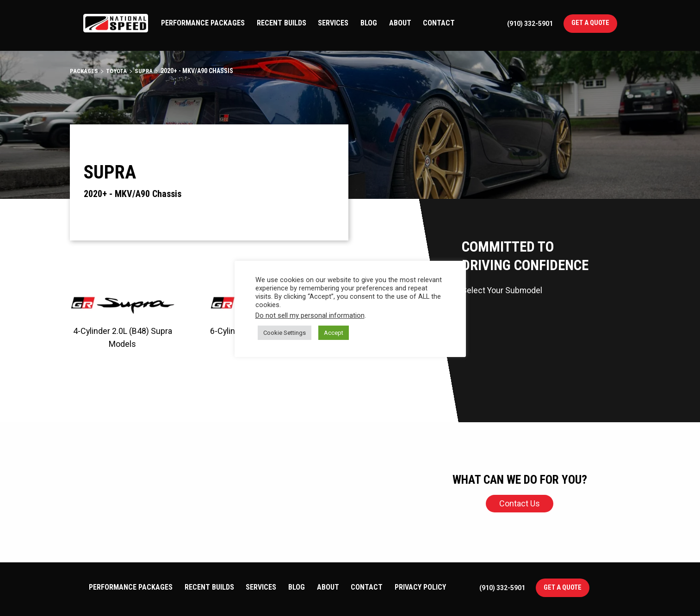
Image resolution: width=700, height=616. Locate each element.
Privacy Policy (420, 587)
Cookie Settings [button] (285, 333)
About (400, 23)
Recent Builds (282, 23)
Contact (439, 23)
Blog (369, 23)
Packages (84, 71)
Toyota (118, 71)
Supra (146, 71)
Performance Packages (203, 23)
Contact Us (520, 503)
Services (333, 23)
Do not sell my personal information (310, 315)
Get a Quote (590, 23)
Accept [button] (334, 333)
